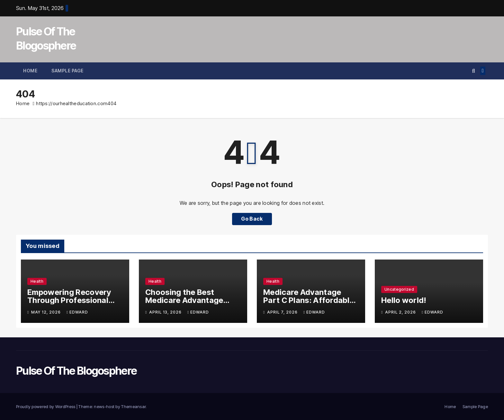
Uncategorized (399, 289)
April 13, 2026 (166, 312)
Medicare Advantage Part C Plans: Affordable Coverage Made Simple (309, 300)
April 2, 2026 (401, 312)
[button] (474, 71)
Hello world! (404, 300)
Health (37, 281)
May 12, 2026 (47, 312)
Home (30, 71)
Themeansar (133, 406)
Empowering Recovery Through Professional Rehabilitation (69, 300)
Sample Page (67, 71)
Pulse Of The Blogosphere (76, 371)
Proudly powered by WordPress (46, 406)
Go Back (252, 219)
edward (77, 312)
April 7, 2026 (283, 312)
